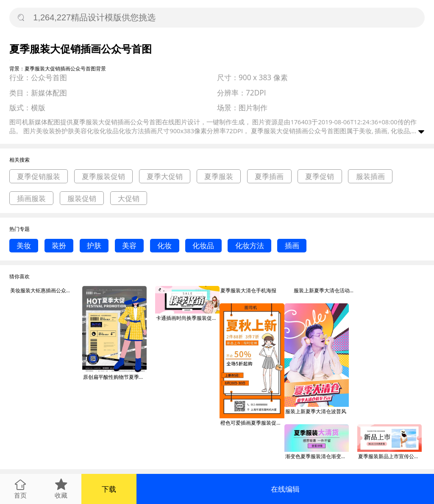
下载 (109, 489)
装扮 (59, 245)
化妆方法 (250, 245)
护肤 (94, 245)
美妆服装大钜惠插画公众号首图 (42, 290)
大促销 (129, 198)
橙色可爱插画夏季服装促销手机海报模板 (252, 423)
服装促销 (82, 198)
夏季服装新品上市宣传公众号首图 (390, 456)
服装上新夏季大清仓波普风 (316, 411)
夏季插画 (269, 176)
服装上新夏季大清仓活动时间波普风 (325, 290)
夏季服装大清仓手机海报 (248, 290)
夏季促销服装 (39, 176)
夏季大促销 (165, 176)
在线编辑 (285, 489)
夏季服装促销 (103, 176)
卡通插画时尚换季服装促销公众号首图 (188, 318)
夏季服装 (219, 176)
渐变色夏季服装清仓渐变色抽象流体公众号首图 (317, 456)
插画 (292, 245)
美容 (129, 245)
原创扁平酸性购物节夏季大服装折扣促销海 (115, 377)
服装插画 (370, 176)
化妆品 (203, 245)
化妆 (164, 245)
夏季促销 (320, 176)
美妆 (24, 245)
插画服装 (31, 198)
